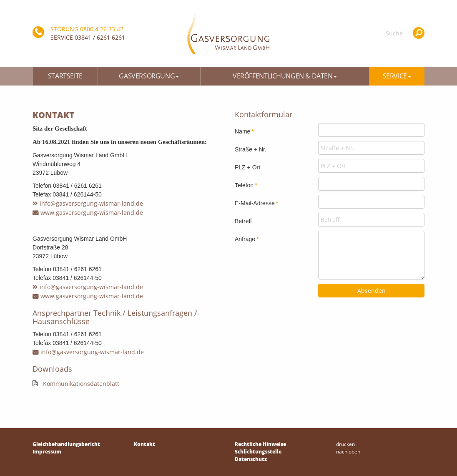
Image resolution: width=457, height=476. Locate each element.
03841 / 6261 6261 (100, 37)
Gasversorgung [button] (149, 76)
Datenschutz (251, 459)
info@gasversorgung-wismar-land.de (91, 203)
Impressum (47, 452)
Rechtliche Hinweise (260, 444)
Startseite (65, 76)
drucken (345, 444)
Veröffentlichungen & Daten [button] (285, 76)
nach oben (348, 452)
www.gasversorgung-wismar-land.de (92, 213)
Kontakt (144, 444)
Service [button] (397, 76)
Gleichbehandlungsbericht (66, 444)
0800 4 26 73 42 (102, 29)
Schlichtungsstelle (258, 452)
